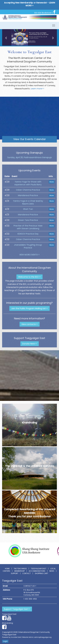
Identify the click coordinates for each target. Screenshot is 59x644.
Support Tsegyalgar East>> (17, 609)
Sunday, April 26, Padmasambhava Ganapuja (29, 157)
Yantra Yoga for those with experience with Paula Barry (28, 183)
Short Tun (28, 209)
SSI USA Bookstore (43, 13)
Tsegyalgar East (39, 569)
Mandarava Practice (28, 195)
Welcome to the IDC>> (29, 277)
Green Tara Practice (28, 220)
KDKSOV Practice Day (28, 234)
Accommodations (37, 571)
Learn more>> (37, 89)
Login (5, 641)
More (52, 182)
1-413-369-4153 (30, 599)
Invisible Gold (16, 637)
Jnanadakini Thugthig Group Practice (28, 246)
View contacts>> (30, 324)
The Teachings (20, 569)
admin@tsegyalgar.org (43, 637)
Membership (19, 571)
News (52, 571)
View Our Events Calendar (30, 139)
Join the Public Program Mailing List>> (29, 308)
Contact (27, 573)
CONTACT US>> (30, 586)
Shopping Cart (41, 573)
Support (15, 573)
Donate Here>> (30, 344)
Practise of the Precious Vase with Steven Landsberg (28, 227)
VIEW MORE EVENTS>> (29, 255)
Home (7, 569)
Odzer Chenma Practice (28, 190)
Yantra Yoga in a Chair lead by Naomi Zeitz (28, 202)
